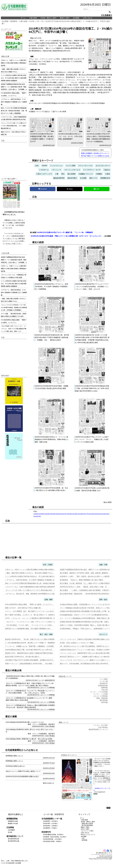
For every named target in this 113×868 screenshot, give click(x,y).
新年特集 (105, 702)
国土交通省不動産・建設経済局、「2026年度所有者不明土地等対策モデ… (86, 594)
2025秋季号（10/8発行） (51, 826)
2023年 (53, 514)
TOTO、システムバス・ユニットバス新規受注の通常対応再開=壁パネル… (32, 618)
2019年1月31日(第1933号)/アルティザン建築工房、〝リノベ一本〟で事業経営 (65, 232)
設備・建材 (49, 600)
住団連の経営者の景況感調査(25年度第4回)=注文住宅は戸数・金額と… (85, 622)
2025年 (42, 514)
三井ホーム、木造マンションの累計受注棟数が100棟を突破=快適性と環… (32, 570)
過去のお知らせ (48, 783)
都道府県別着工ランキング (98, 729)
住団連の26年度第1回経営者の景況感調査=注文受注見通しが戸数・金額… (86, 611)
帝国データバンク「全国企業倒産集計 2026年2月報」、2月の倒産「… (30, 664)
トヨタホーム (44, 170)
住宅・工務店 (48, 565)
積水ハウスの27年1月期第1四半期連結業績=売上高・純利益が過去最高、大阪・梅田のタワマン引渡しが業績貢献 (14, 111)
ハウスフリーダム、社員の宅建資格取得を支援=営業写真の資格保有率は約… (33, 587)
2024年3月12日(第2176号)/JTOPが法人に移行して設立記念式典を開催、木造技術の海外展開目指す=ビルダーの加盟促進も (99, 130)
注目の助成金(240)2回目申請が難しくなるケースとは (25, 722)
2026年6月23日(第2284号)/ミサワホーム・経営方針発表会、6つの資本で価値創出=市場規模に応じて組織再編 (51, 287)
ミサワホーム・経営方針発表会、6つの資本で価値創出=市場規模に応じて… (32, 580)
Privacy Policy (93, 859)
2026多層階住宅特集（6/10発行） (54, 835)
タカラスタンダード (103, 166)
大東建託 (99, 174)
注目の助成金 (50, 726)
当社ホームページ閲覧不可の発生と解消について (23, 771)
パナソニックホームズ (72, 170)
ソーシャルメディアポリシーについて (102, 854)
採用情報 (84, 840)
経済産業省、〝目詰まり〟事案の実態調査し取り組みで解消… (82, 580)
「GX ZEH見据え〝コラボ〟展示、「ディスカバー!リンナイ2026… (29, 625)
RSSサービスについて (88, 835)
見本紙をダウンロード (101, 153)
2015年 (97, 514)
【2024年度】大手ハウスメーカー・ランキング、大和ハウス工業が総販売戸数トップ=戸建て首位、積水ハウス (14, 329)
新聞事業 (14, 21)
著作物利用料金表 (14, 839)
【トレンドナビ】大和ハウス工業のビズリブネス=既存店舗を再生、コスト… (33, 590)
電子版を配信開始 (87, 825)
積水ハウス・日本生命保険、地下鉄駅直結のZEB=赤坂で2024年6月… (85, 664)
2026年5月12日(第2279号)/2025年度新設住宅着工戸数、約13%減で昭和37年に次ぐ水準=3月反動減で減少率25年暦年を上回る (92, 389)
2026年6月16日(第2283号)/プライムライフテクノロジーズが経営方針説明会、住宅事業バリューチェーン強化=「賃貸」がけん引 (92, 287)
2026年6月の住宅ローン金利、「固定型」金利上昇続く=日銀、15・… (85, 587)
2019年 (32, 21)
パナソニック (56, 170)
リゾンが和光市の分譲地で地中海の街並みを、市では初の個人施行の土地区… (33, 576)
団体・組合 (103, 600)
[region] (70, 214)
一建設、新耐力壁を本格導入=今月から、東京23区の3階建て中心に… (30, 573)
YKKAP (44, 166)
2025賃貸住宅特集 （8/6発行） (53, 841)
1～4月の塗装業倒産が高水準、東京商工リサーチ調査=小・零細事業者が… (32, 643)
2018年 (81, 514)
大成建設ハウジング (86, 174)
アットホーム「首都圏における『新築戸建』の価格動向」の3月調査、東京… (33, 646)
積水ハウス (93, 178)
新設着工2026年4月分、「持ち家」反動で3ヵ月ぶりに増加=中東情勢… (31, 639)
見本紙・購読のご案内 (48, 18)
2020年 (69, 514)
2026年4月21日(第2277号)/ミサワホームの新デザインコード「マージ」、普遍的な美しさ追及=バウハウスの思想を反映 (92, 439)
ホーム (23, 18)
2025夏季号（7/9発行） (50, 828)
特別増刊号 (51, 680)
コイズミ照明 (71, 166)
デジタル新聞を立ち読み (101, 156)
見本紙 (10, 832)
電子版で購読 (86, 156)
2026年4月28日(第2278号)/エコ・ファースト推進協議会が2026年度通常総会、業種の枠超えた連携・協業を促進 (51, 439)
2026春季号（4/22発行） (51, 821)
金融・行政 (103, 565)
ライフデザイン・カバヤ (92, 170)
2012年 (38, 516)
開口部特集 (104, 700)
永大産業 (83, 178)
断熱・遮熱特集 (102, 698)
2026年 (36, 514)
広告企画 (105, 690)
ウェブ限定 (104, 679)
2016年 (92, 514)
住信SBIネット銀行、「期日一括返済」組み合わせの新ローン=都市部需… (86, 576)
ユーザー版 (43, 680)
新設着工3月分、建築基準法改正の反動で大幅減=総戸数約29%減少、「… (31, 653)
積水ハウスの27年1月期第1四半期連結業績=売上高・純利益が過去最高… (31, 583)
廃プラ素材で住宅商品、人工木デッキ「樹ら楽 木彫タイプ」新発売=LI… (31, 615)
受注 (63, 174)
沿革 (83, 838)
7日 (42, 21)
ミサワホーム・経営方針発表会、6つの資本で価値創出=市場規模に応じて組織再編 (14, 102)
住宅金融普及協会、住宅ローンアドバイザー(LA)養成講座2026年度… (85, 615)
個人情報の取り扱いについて (104, 853)
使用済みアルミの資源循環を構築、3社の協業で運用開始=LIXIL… (29, 629)
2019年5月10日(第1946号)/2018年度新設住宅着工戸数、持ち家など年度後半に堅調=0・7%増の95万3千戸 (42, 130)
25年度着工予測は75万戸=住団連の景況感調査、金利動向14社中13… (30, 660)
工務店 (108, 174)
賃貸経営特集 (103, 686)
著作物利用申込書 (14, 841)
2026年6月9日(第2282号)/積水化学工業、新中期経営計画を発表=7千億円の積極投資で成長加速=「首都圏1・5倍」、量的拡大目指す (52, 338)
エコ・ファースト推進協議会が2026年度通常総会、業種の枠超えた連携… (86, 618)
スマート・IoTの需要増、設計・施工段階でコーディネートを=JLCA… (30, 611)
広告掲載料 (11, 830)
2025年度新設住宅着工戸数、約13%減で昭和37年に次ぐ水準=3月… (29, 650)
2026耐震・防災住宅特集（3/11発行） (55, 837)
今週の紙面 (33, 18)
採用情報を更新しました (14, 756)
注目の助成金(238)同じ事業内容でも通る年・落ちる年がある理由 (29, 739)
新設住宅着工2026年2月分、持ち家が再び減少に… (23, 657)
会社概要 (76, 18)
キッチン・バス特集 (101, 694)
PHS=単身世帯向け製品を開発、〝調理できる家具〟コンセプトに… (29, 604)
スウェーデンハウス (85, 166)
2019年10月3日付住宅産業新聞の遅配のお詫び (22, 777)
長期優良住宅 (105, 178)
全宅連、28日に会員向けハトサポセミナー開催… (77, 643)
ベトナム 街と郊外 (101, 725)
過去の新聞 (107, 502)
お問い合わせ (88, 18)
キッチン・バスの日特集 (99, 692)
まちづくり (103, 634)
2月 (38, 21)
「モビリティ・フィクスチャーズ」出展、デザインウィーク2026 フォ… (31, 622)
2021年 (64, 514)
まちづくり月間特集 (48, 688)
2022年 (58, 514)
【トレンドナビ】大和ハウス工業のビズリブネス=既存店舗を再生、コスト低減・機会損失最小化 (14, 126)
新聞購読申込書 (13, 821)
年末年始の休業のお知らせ (15, 766)
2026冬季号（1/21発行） (51, 823)
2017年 (86, 514)
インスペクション (56, 166)
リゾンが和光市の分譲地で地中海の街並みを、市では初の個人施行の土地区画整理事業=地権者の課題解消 (14, 78)
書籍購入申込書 (13, 823)
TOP (108, 808)
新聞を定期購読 (87, 153)
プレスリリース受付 (87, 831)
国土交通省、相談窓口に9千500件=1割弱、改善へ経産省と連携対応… (85, 573)
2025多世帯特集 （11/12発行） (53, 839)
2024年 (47, 514)
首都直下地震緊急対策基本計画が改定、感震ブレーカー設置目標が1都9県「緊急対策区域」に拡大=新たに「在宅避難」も (14, 87)
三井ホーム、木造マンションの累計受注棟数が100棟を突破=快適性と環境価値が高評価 (14, 63)
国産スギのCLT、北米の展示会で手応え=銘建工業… (24, 608)
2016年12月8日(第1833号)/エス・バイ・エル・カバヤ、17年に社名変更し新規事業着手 (70, 129)
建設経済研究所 (59, 178)
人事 (57, 174)
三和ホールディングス (44, 174)
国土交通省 (72, 174)
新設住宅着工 (72, 178)
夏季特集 (105, 688)
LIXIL (37, 166)
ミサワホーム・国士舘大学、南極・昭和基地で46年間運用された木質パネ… (32, 594)
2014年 (103, 514)
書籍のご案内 (65, 18)
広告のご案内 (85, 829)
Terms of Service (104, 859)
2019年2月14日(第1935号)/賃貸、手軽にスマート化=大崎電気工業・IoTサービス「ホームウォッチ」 (67, 236)
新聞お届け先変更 (87, 823)
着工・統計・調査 (46, 634)
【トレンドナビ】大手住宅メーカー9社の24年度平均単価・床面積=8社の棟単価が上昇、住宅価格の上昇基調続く (14, 307)
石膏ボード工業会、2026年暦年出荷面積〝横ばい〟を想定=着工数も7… (86, 625)
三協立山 (107, 170)
